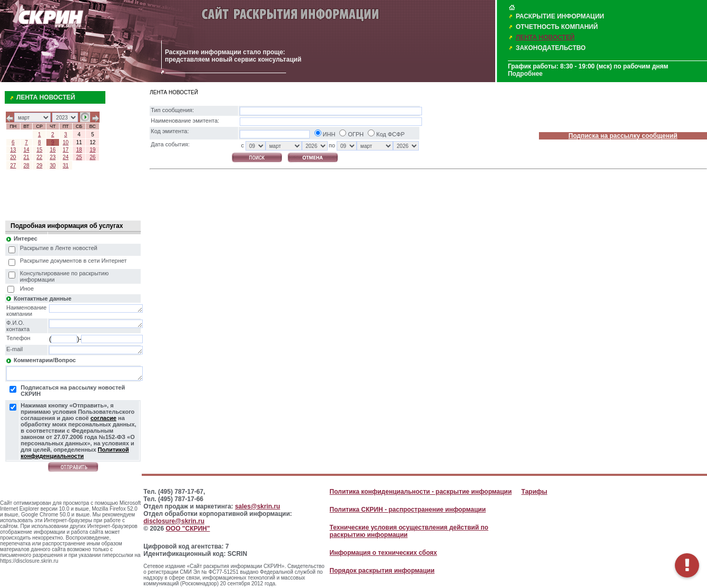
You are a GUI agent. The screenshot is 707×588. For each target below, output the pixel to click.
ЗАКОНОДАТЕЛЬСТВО (551, 48)
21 (27, 157)
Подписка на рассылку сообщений (623, 136)
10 (66, 142)
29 (39, 166)
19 (92, 150)
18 (79, 150)
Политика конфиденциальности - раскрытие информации (421, 492)
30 (52, 166)
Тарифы (534, 492)
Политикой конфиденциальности (75, 453)
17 (66, 150)
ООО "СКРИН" (188, 529)
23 (52, 157)
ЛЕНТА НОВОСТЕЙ (545, 37)
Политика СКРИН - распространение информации (408, 510)
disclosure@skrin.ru (174, 521)
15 (39, 150)
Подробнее (525, 74)
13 (13, 150)
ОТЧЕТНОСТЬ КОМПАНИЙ (557, 27)
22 (39, 157)
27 (13, 166)
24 (66, 157)
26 (92, 157)
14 (27, 150)
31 (66, 166)
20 (13, 157)
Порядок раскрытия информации (382, 571)
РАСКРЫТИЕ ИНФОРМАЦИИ (560, 16)
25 (79, 157)
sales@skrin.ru (258, 506)
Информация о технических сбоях (384, 553)
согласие (104, 418)
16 (52, 150)
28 (27, 166)
